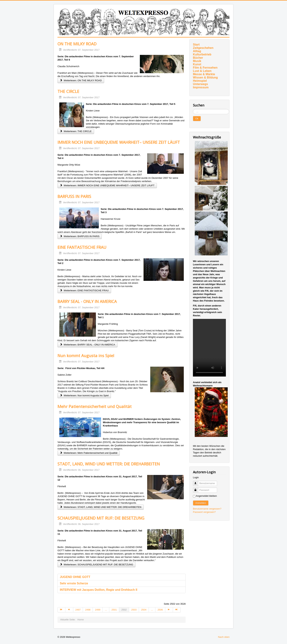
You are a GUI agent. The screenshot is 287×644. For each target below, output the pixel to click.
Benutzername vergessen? (207, 509)
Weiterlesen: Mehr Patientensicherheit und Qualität (89, 453)
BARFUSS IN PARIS (74, 196)
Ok (197, 118)
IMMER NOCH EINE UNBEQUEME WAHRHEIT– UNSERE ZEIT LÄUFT (119, 142)
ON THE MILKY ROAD (77, 44)
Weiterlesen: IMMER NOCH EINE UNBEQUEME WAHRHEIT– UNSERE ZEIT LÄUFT (107, 185)
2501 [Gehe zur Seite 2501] (114, 610)
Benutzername (197, 482)
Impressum (201, 87)
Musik (197, 61)
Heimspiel (200, 81)
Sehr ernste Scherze (74, 583)
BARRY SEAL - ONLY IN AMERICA (87, 301)
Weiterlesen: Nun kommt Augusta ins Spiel (84, 395)
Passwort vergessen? (204, 512)
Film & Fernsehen (205, 68)
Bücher (198, 58)
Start (196, 45)
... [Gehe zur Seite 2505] (152, 610)
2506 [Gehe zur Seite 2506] (160, 610)
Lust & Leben (202, 71)
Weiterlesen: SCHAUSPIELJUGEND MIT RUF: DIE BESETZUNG (96, 565)
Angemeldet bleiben (206, 496)
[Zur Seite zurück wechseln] (69, 610)
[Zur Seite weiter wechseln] (169, 610)
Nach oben (224, 637)
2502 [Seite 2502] (124, 610)
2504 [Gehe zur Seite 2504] (144, 610)
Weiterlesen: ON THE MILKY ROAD (81, 80)
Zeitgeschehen (203, 48)
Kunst (197, 64)
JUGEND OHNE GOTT (75, 577)
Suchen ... (193, 109)
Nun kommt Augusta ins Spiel (86, 355)
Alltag (197, 51)
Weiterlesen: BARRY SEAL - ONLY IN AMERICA (87, 345)
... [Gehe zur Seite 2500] (106, 610)
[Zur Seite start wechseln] (61, 610)
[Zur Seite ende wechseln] (177, 610)
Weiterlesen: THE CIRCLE (76, 131)
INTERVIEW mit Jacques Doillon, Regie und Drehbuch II (99, 590)
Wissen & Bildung (205, 77)
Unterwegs (200, 84)
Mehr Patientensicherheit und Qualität (95, 406)
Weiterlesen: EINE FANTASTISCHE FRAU (84, 290)
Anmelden (201, 503)
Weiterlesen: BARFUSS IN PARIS (80, 236)
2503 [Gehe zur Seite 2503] (134, 610)
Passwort (197, 489)
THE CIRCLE (68, 91)
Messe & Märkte (204, 74)
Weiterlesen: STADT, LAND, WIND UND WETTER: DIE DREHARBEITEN (101, 507)
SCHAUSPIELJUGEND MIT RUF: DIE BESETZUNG (101, 518)
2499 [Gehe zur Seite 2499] (98, 610)
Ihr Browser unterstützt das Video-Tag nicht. (209, 348)
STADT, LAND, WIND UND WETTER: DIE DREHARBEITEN (109, 464)
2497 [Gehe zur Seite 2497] (78, 610)
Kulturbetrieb (202, 54)
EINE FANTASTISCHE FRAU (82, 247)
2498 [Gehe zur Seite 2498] (88, 610)
